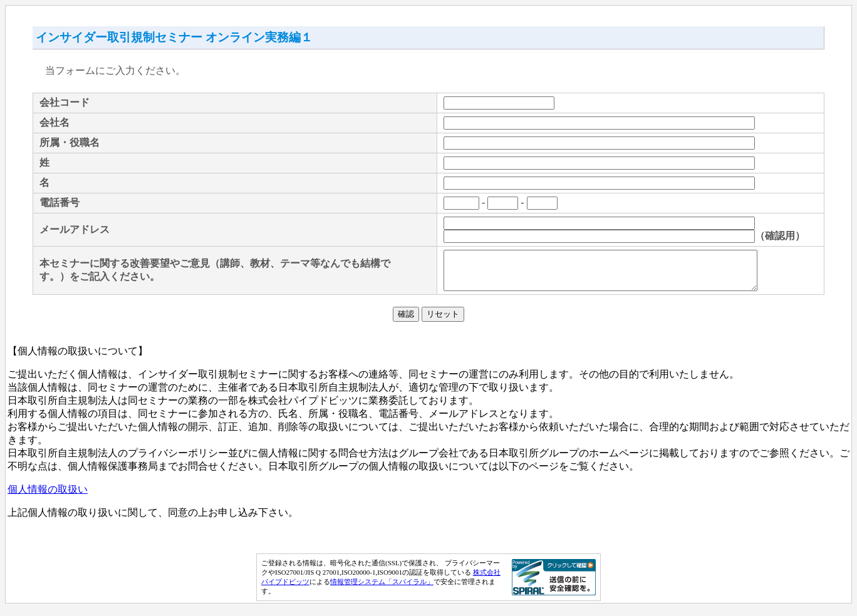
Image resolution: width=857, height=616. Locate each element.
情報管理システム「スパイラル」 (382, 589)
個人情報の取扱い (48, 497)
